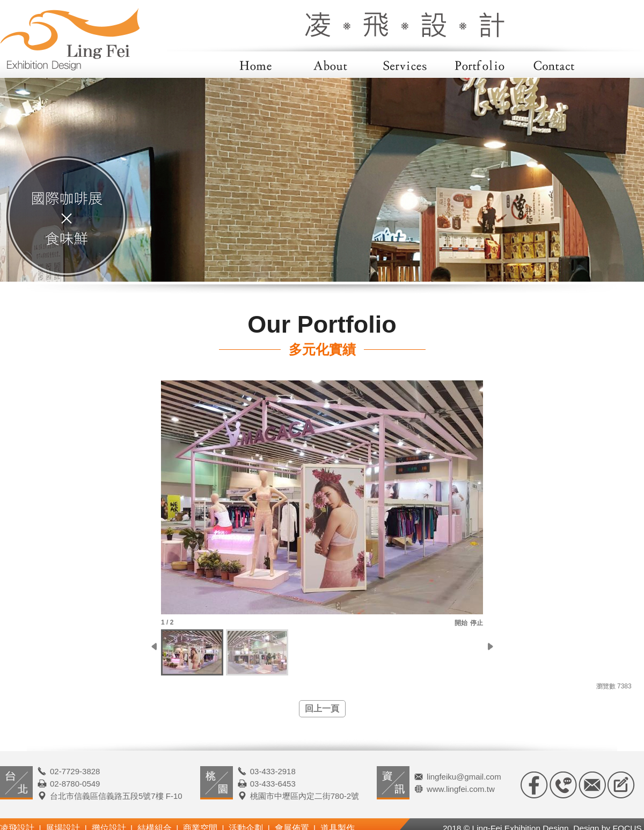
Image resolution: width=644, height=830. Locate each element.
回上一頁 (322, 708)
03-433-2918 (273, 771)
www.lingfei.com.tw (461, 789)
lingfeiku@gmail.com (464, 777)
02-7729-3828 (75, 771)
